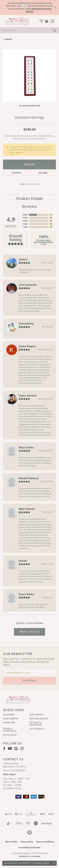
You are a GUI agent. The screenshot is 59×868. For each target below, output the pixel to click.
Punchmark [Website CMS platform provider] (35, 856)
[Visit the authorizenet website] (29, 832)
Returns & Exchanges (36, 724)
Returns (43, 173)
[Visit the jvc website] (19, 823)
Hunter (23, 561)
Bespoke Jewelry (39, 719)
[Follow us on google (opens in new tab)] (16, 749)
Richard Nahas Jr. (29, 478)
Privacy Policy (27, 842)
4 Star (25, 218)
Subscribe (29, 681)
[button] (41, 21)
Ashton (23, 259)
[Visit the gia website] (19, 814)
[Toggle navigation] (54, 21)
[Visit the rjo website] (28, 823)
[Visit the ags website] (31, 814)
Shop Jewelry (11, 719)
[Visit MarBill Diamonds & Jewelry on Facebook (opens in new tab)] (4, 749)
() (51, 215)
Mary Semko (26, 447)
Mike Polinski (27, 509)
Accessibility (37, 729)
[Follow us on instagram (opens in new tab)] (22, 749)
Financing (9, 722)
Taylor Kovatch (28, 396)
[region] (29, 76)
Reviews (29, 207)
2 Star (25, 224)
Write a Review (30, 632)
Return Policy (11, 842)
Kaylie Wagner (27, 346)
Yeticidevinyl (26, 324)
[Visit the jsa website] (36, 823)
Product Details (30, 199)
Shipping (16, 173)
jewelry (9, 39)
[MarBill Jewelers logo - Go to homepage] (17, 21)
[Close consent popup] (54, 863)
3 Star (25, 221)
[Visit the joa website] (10, 823)
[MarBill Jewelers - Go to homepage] (18, 699)
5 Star (25, 215)
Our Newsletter (18, 654)
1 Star (25, 227)
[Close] (55, 7)
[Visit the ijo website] (8, 814)
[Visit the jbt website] (51, 814)
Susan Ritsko (26, 594)
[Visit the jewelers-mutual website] (46, 823)
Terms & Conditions (10, 730)
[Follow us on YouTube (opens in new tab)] (10, 749)
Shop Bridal (37, 715)
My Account (10, 735)
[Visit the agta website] (42, 814)
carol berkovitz (28, 285)
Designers (9, 715)
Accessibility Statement (29, 847)
